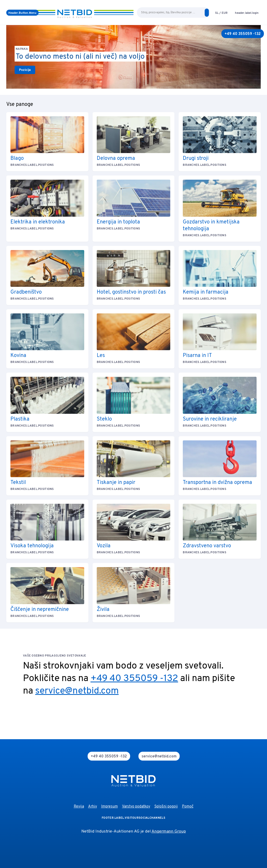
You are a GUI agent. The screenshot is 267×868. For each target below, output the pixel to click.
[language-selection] (221, 13)
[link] (25, 70)
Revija (79, 807)
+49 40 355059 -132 (134, 679)
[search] (207, 13)
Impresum (110, 807)
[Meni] (22, 13)
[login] (247, 13)
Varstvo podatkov (136, 807)
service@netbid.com (77, 691)
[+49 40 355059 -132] (243, 34)
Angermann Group (169, 831)
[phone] (109, 756)
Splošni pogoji (166, 807)
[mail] (159, 756)
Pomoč (188, 807)
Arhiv (93, 807)
